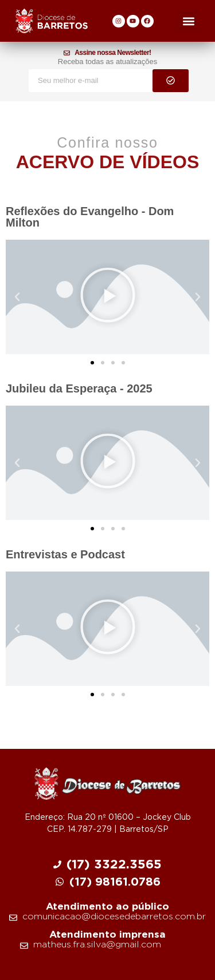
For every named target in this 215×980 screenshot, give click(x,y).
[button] (188, 21)
